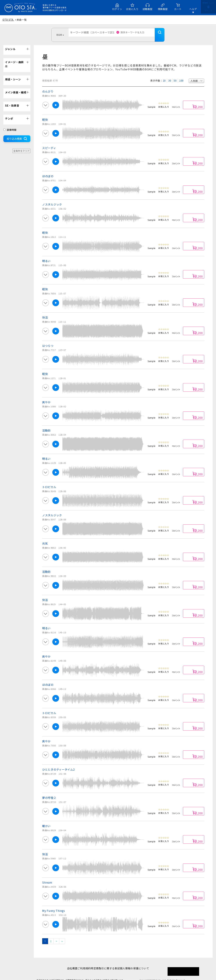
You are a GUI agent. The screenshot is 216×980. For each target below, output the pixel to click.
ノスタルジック (52, 199)
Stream (47, 877)
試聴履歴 (148, 9)
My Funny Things (54, 906)
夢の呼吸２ (49, 793)
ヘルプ (193, 9)
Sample (152, 102)
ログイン (117, 9)
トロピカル (49, 482)
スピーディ (49, 143)
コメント (176, 102)
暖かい (46, 821)
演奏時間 (10, 125)
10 (164, 75)
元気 (45, 538)
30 (170, 75)
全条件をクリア (21, 146)
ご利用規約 (82, 963)
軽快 (45, 115)
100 (181, 75)
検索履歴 (163, 9)
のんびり (48, 86)
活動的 (46, 425)
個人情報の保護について (140, 963)
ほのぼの (48, 171)
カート (178, 9)
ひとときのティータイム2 (58, 764)
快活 (45, 312)
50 (175, 75)
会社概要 (67, 963)
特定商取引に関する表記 (107, 963)
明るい (46, 256)
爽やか (46, 397)
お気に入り (132, 9)
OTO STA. (8, 20)
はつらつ (48, 341)
